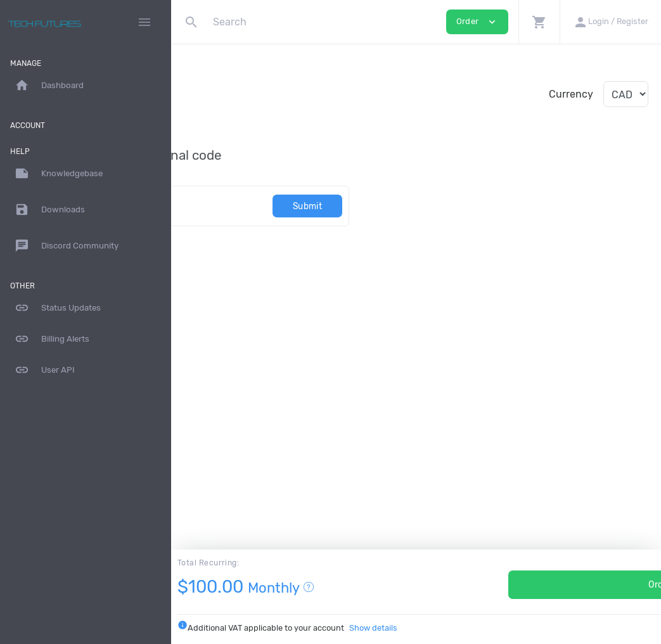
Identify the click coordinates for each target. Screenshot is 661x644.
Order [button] (477, 22)
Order (539, 585)
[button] (539, 22)
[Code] (265, 206)
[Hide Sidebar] (144, 22)
